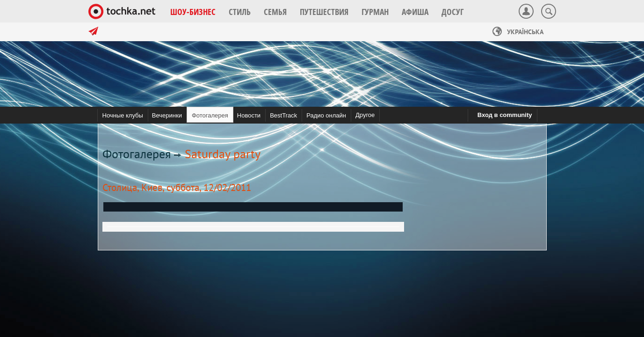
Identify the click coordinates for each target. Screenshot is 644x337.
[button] (193, 12)
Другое (365, 115)
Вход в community (505, 115)
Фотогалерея (137, 154)
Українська (518, 32)
